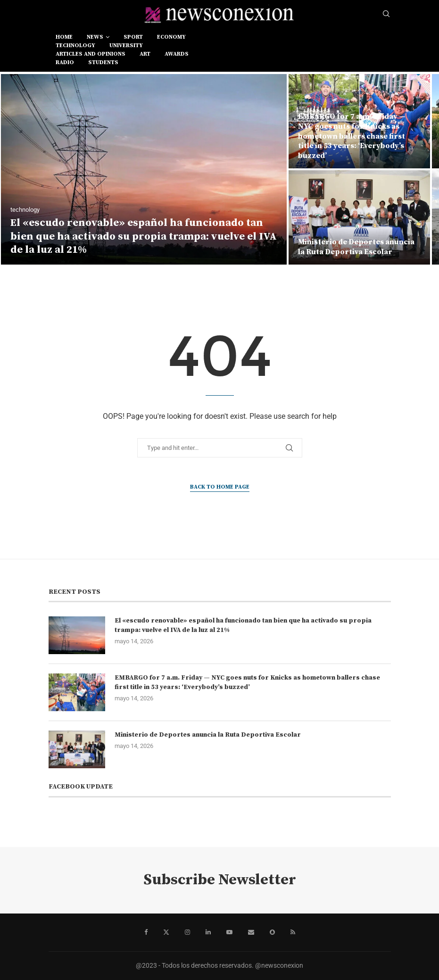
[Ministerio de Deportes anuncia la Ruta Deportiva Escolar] (359, 217)
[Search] (386, 14)
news (95, 37)
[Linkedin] (208, 932)
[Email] (251, 932)
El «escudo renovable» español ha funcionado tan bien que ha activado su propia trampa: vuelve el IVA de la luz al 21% (144, 236)
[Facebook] (146, 932)
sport (133, 37)
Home (64, 37)
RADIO (65, 62)
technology (75, 46)
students (103, 62)
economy (171, 37)
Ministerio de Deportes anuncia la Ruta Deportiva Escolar (356, 247)
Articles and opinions (91, 54)
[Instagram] (187, 932)
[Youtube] (229, 932)
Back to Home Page (220, 487)
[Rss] (293, 932)
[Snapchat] (272, 932)
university (126, 46)
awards (177, 54)
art (145, 54)
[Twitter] (166, 932)
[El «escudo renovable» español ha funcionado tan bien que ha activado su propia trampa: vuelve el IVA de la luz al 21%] (144, 169)
